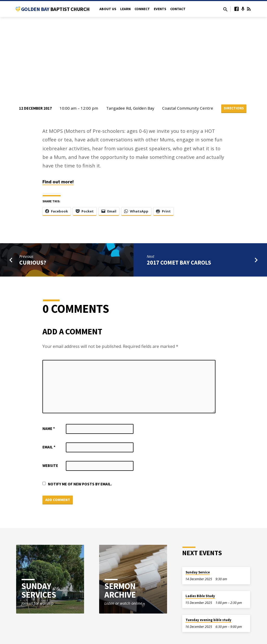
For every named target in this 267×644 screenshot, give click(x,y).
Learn (125, 9)
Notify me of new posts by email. (80, 484)
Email (49, 447)
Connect (142, 9)
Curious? (33, 263)
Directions (234, 108)
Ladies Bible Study (200, 596)
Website (50, 466)
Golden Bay (55, 9)
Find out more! (58, 182)
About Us (108, 9)
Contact (178, 9)
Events (160, 9)
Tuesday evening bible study (208, 620)
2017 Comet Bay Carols (179, 263)
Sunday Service (198, 573)
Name (49, 429)
